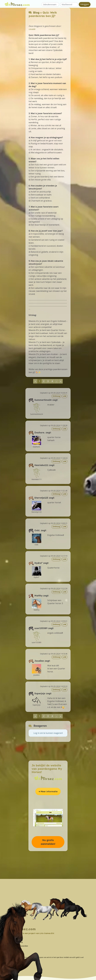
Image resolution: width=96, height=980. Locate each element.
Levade (32, 29)
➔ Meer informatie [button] (48, 791)
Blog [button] (10, 954)
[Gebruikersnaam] (50, 4)
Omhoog (56, 396)
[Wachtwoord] (69, 4)
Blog (36, 13)
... (56, 381)
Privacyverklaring (16, 942)
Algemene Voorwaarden (18, 946)
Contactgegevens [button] (16, 938)
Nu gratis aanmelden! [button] (48, 842)
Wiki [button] (10, 950)
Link (64, 396)
